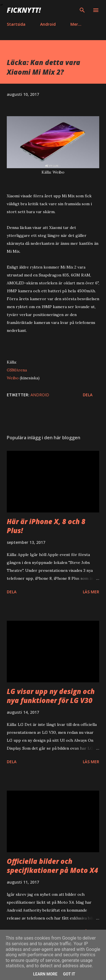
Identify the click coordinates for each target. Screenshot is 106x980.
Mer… (76, 24)
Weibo (13, 378)
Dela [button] (88, 395)
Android (48, 24)
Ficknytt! (24, 10)
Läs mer (91, 592)
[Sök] (82, 10)
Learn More (45, 974)
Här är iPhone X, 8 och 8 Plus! (46, 526)
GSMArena (17, 370)
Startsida (16, 24)
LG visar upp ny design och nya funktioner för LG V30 (51, 696)
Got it (69, 974)
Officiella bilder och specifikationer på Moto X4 (52, 866)
